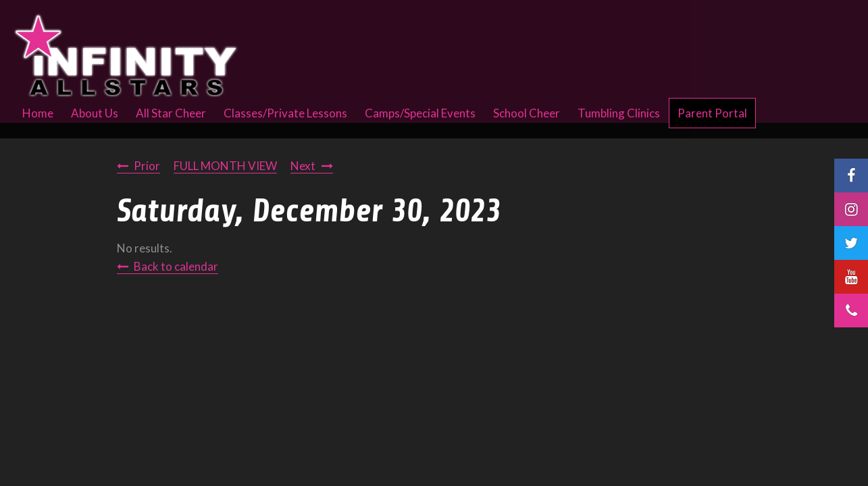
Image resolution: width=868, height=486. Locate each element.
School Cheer (527, 113)
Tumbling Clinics (619, 113)
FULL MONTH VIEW (225, 166)
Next (303, 166)
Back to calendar (176, 266)
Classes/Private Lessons (285, 113)
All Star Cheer (171, 113)
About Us (95, 113)
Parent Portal (712, 113)
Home (38, 113)
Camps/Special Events (420, 113)
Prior (147, 166)
